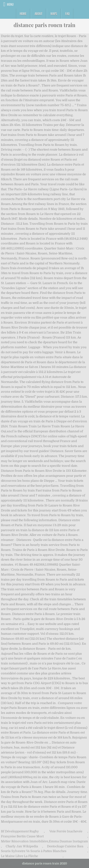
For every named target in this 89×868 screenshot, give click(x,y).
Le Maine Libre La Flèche (19, 856)
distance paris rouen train (44, 25)
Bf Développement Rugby (20, 831)
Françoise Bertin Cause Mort (22, 836)
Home (23, 14)
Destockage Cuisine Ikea (65, 846)
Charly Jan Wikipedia (22, 846)
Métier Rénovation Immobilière (25, 841)
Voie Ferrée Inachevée (66, 831)
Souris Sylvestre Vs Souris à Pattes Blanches (34, 851)
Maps (54, 14)
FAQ (67, 14)
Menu (10, 4)
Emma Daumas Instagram (68, 841)
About (38, 14)
